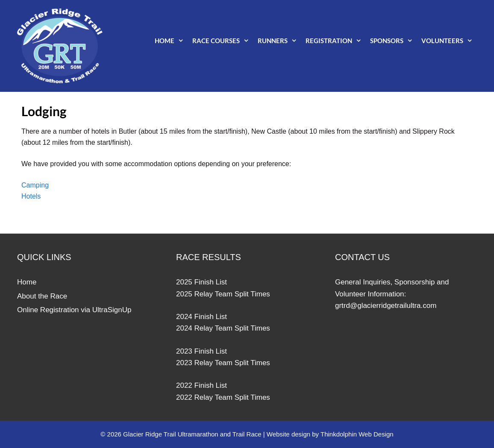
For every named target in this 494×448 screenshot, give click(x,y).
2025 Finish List (201, 282)
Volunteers (449, 41)
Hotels (31, 196)
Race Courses (223, 41)
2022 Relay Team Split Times (223, 397)
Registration (336, 41)
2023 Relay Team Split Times (223, 363)
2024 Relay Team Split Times (223, 328)
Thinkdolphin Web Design (357, 434)
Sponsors (394, 41)
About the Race (42, 296)
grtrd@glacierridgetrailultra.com (386, 306)
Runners (279, 41)
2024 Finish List (201, 317)
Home (171, 41)
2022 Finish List (201, 385)
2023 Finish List (201, 351)
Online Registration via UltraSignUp (74, 310)
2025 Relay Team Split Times (223, 294)
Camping (35, 185)
